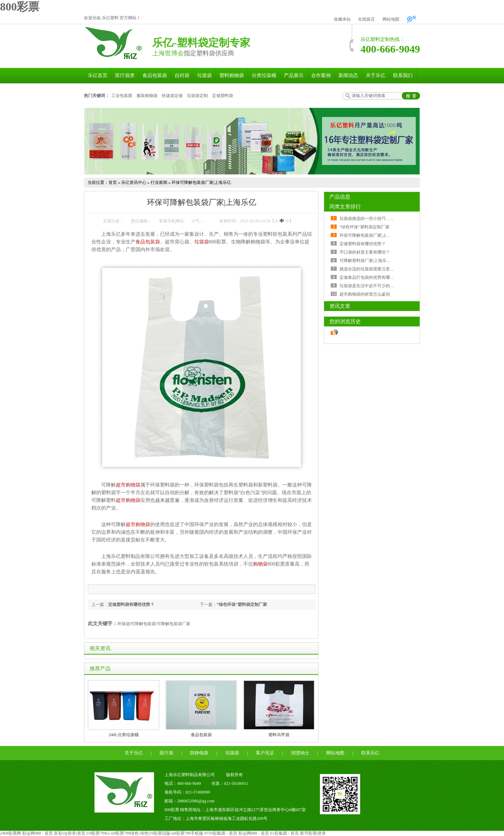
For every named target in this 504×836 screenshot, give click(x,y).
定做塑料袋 (223, 96)
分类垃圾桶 (264, 75)
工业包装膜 (122, 96)
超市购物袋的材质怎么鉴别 (365, 294)
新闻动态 (348, 75)
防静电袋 (199, 753)
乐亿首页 (98, 75)
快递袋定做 (172, 96)
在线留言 (366, 19)
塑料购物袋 (232, 75)
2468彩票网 (10, 833)
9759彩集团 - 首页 (221, 833)
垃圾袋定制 (197, 96)
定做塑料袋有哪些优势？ (131, 604)
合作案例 (321, 75)
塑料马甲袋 (279, 735)
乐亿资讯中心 (134, 182)
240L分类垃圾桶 (123, 735)
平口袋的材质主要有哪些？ (365, 252)
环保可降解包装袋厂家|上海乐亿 (201, 182)
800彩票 (20, 7)
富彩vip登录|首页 (70, 833)
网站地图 (391, 19)
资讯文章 (340, 306)
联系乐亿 (370, 753)
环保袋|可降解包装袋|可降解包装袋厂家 (154, 624)
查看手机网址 (171, 221)
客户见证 (265, 753)
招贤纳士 (300, 753)
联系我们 (403, 75)
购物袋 (260, 564)
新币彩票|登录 (313, 833)
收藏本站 (342, 19)
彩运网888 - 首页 (37, 833)
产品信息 (340, 197)
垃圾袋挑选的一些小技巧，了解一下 (373, 219)
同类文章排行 (345, 207)
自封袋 (182, 75)
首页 (113, 182)
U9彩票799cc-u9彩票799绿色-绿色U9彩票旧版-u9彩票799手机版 (145, 833)
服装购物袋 (147, 96)
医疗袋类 (125, 75)
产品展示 (294, 75)
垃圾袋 (204, 75)
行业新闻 (159, 182)
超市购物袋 (128, 485)
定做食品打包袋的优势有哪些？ (369, 277)
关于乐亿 (376, 75)
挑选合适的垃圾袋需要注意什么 (369, 269)
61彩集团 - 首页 (285, 833)
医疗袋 (166, 753)
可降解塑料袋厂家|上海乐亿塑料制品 (373, 261)
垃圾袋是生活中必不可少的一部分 (371, 286)
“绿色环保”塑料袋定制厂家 (242, 604)
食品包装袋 (155, 75)
